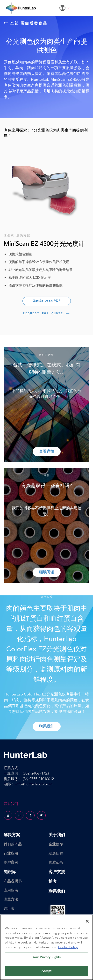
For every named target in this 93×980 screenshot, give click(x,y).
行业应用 (11, 853)
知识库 (10, 872)
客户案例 (11, 862)
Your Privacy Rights (46, 957)
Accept (47, 971)
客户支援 (57, 872)
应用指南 (11, 890)
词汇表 (9, 908)
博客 (53, 881)
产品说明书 (13, 881)
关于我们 (57, 835)
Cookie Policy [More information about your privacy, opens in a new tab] (68, 947)
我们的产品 (13, 844)
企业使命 (56, 844)
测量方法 (11, 899)
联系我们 (57, 891)
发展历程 (56, 853)
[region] (46, 947)
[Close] (87, 921)
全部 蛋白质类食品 (25, 23)
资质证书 (56, 862)
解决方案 (12, 835)
